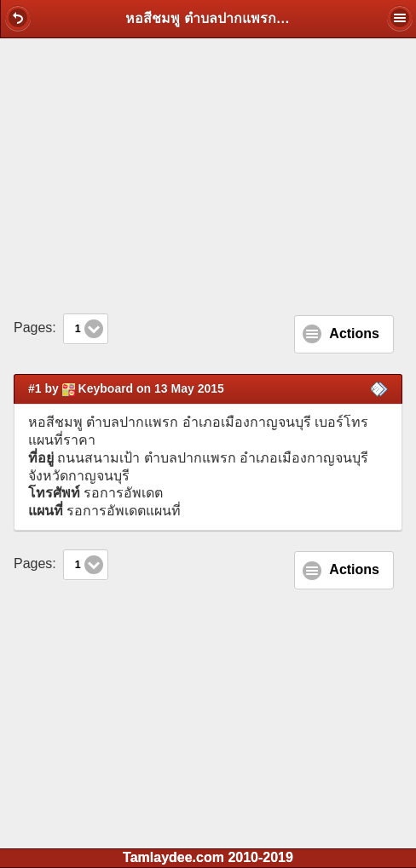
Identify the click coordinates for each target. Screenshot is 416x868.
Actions (354, 333)
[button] (18, 18)
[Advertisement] (208, 175)
